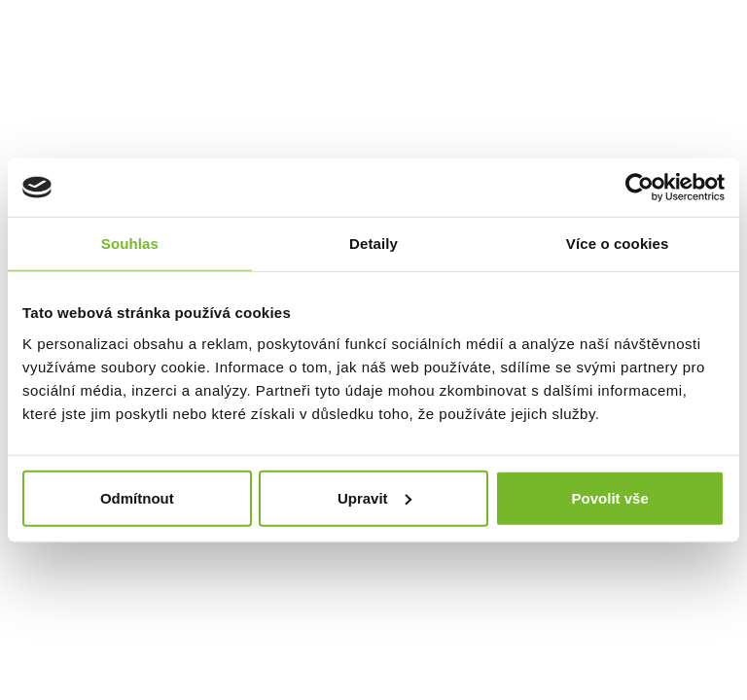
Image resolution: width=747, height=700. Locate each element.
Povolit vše (610, 497)
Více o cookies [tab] (618, 244)
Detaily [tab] (373, 244)
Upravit (374, 497)
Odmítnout (137, 497)
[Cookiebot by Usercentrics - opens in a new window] (640, 188)
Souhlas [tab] (130, 244)
